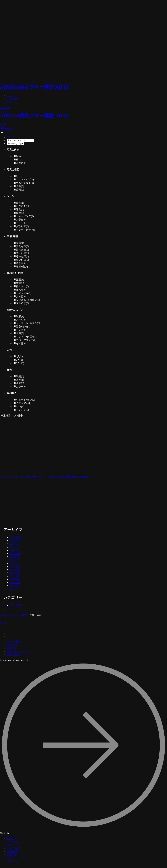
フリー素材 (12, 99)
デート (21, 223)
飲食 (20, 213)
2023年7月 (15, 589)
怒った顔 (22, 256)
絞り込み (8, 129)
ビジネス (22, 206)
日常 (20, 203)
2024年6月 (15, 553)
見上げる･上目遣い (28, 300)
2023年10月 (16, 579)
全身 (20, 186)
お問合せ (5, 124)
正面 (20, 280)
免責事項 (11, 648)
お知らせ (11, 102)
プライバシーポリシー (18, 651)
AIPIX (3, 623)
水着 (20, 333)
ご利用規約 (12, 645)
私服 (20, 316)
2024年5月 (15, 557)
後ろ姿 (21, 290)
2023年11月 (16, 576)
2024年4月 (15, 560)
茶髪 (20, 380)
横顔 (20, 283)
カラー (21, 387)
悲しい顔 (22, 253)
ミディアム (24, 403)
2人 (19, 360)
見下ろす (22, 303)
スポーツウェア (26, 340)
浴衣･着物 (23, 327)
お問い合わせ (13, 655)
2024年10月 (16, 541)
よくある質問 (13, 642)
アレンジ (22, 410)
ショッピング (25, 216)
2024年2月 (15, 566)
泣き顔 (21, 263)
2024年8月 (15, 547)
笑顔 (20, 243)
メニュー (5, 107)
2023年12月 (16, 573)
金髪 (20, 383)
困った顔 (22, 250)
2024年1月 (15, 570)
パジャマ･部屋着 (27, 337)
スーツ (21, 320)
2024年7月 (15, 550)
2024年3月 (15, 563)
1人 (19, 356)
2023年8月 (15, 586)
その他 (21, 343)
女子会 (21, 220)
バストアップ (25, 180)
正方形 (21, 163)
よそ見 (21, 296)
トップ (10, 95)
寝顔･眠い (23, 267)
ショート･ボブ (26, 400)
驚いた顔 (22, 260)
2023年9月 (15, 582)
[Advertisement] (57, 503)
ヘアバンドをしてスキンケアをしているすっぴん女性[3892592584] (44, 477)
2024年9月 (15, 544)
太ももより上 (25, 183)
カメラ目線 (24, 293)
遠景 (20, 190)
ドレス (21, 330)
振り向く (22, 286)
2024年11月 (16, 537)
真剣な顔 (22, 246)
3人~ (20, 363)
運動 (20, 209)
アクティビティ (26, 230)
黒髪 (20, 376)
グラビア (22, 226)
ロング (21, 406)
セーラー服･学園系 (28, 323)
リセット (12, 137)
